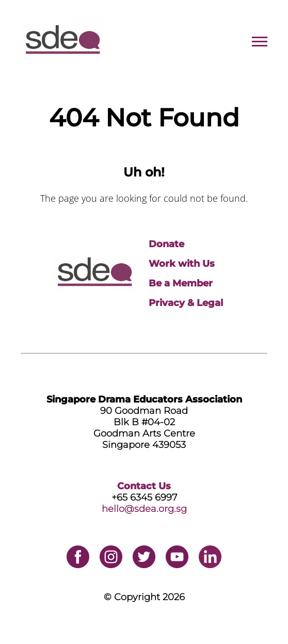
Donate (166, 244)
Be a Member (181, 283)
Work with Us (182, 264)
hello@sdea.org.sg (144, 509)
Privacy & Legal (186, 303)
